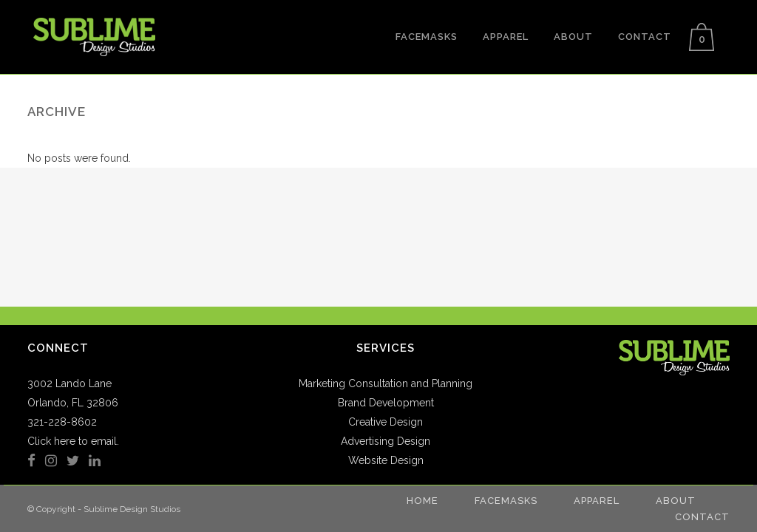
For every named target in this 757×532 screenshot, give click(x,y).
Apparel (597, 501)
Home (422, 501)
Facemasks (506, 501)
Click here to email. (73, 441)
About (676, 501)
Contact (702, 517)
